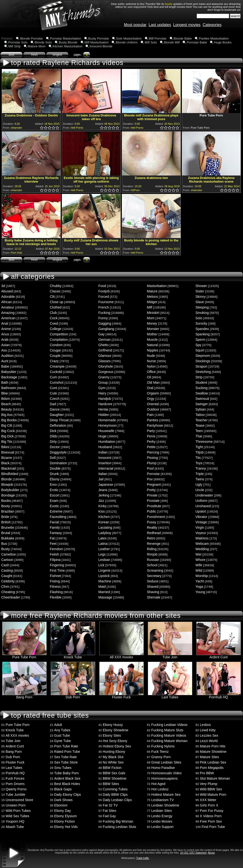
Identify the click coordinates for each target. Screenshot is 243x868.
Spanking (202, 334)
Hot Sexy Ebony (115, 741)
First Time (57, 570)
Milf (150, 307)
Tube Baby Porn (66, 773)
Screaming (155, 570)
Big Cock (8, 431)
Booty (6, 506)
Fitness (55, 587)
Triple (200, 474)
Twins (200, 479)
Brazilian (8, 511)
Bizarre (7, 458)
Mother (152, 334)
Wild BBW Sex (211, 789)
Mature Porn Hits (213, 746)
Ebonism (61, 805)
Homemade (107, 420)
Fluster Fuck (121, 696)
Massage (105, 597)
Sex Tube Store (66, 762)
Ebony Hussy (113, 725)
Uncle (200, 490)
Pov (150, 479)
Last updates (160, 25)
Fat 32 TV (110, 805)
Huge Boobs (223, 42)
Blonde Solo (43, 42)
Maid (102, 587)
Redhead (154, 533)
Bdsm (6, 399)
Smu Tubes (63, 768)
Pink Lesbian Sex (213, 762)
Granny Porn (161, 757)
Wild (199, 570)
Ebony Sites (112, 735)
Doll (53, 458)
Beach (6, 404)
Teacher (202, 420)
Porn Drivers (15, 784)
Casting (7, 570)
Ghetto (103, 345)
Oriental (153, 404)
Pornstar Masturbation (66, 38)
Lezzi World (209, 741)
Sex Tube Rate (66, 757)
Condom (56, 345)
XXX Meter (208, 800)
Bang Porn (24, 696)
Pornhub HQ (219, 696)
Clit (52, 297)
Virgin (200, 527)
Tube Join (170, 656)
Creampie (57, 366)
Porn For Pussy (212, 811)
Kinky (102, 506)
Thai (199, 436)
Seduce (153, 581)
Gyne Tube (63, 741)
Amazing (8, 313)
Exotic (54, 506)
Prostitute (154, 506)
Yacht (200, 581)
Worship (202, 576)
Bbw (5, 393)
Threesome (204, 442)
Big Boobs (9, 420)
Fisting (55, 581)
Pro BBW (207, 773)
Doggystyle (58, 452)
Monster (153, 329)
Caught (7, 576)
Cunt (53, 388)
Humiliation (107, 442)
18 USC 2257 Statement (193, 853)
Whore (200, 560)
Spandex (202, 329)
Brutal (6, 533)
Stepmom (203, 356)
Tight (199, 447)
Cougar (55, 350)
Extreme (56, 511)
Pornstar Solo (18, 42)
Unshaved (203, 506)
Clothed (56, 307)
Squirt (200, 350)
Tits (198, 458)
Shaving (153, 592)
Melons (152, 297)
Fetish (54, 554)
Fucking (104, 313)
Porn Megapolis (212, 768)
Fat (52, 538)
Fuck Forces (15, 778)
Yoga (199, 587)
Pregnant (154, 485)
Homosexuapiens (164, 778)
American (8, 318)
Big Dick (7, 436)
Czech (55, 399)
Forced (104, 297)
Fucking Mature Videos (169, 735)
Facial (54, 522)
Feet (53, 544)
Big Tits (7, 442)
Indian (103, 452)
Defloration (58, 425)
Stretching (203, 372)
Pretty (151, 490)
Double (55, 468)
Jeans (103, 490)
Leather (104, 549)
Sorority (201, 323)
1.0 (42, 128)
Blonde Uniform (127, 42)
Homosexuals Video (166, 773)
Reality (152, 527)
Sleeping (202, 307)
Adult (58, 725)
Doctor (55, 447)
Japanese (106, 485)
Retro (151, 538)
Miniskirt (153, 313)
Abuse (211, 853)
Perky (151, 442)
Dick (53, 431)
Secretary (154, 576)
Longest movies (187, 25)
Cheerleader (11, 597)
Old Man (153, 382)
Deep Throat (59, 420)
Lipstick (104, 576)
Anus (5, 334)
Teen (199, 431)
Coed (54, 323)
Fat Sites (109, 811)
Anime (6, 329)
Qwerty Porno (16, 789)
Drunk (54, 474)
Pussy (152, 522)
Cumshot (57, 382)
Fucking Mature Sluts (167, 730)
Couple (55, 356)
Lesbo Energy (162, 816)
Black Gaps (63, 789)
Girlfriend (105, 350)
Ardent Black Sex (67, 778)
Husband (105, 447)
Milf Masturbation (97, 42)
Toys (199, 463)
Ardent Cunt (219, 656)
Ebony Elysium (66, 816)
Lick (101, 565)
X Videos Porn (211, 816)
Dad (53, 404)
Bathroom (9, 388)
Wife (199, 565)
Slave (200, 302)
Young (200, 592)
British (6, 522)
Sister (200, 291)
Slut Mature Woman (215, 778)
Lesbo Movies (162, 821)
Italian (103, 474)
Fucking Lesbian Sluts (119, 827)
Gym (102, 388)
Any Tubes (62, 730)
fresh (35, 55)
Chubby (56, 286)
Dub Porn (73, 696)
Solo (199, 318)
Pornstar (153, 474)
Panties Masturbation (214, 38)
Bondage (8, 495)
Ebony (55, 479)
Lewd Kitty (208, 730)
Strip (199, 377)
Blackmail (9, 468)
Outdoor (153, 409)
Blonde (7, 479)
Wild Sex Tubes (17, 816)
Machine (105, 581)
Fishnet (55, 576)
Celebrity (8, 581)
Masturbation (157, 286)
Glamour (105, 356)
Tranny (201, 468)
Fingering (57, 565)
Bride (5, 517)
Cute (53, 393)
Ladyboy (105, 533)
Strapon (201, 366)
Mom (151, 318)
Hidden (104, 415)
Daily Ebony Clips (68, 795)
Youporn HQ (15, 821)
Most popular (135, 25)
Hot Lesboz (160, 789)
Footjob (104, 291)
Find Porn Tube (213, 827)
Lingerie (104, 570)
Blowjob (7, 485)
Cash (5, 565)
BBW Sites (111, 784)
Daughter (57, 415)
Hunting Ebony (114, 752)
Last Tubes (170, 696)
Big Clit (7, 425)
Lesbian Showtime (165, 805)
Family (55, 527)
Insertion (105, 463)
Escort (55, 495)
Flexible (56, 597)
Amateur (8, 307)
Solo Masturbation (129, 38)
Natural (152, 345)
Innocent (105, 458)
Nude (151, 356)
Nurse (151, 361)
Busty (5, 549)
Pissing (152, 458)
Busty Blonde (68, 42)
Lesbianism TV (162, 800)
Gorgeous (106, 372)
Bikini (5, 447)
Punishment (156, 517)
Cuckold (56, 372)
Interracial (106, 468)
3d (3, 286)
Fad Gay (109, 816)
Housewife (106, 431)
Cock (54, 318)
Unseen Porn (16, 805)
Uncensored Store (19, 800)
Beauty (7, 409)
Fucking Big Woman (118, 821)
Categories (212, 25)
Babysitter (9, 372)
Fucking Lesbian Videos (169, 725)
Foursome (106, 302)
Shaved (153, 587)
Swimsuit (202, 399)
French (104, 307)
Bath (5, 382)
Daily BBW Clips (115, 795)
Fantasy (56, 533)
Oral (150, 388)
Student (201, 382)
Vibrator (201, 517)
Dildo (54, 436)
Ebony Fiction (65, 821)
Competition (59, 334)
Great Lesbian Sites (166, 762)
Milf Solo (151, 42)
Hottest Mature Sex (166, 795)
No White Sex (113, 762)
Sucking (202, 388)
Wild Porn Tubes (18, 811)
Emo (53, 485)
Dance (55, 409)
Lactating (105, 527)
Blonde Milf (172, 42)
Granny (104, 377)
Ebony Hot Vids (66, 827)
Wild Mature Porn (213, 795)
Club (53, 313)
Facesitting (58, 517)
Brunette (8, 527)
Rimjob (152, 554)
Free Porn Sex (211, 821)
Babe (5, 366)
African (7, 302)
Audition (7, 356)
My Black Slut (113, 757)
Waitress (202, 538)
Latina (103, 544)
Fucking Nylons (163, 746)
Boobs (6, 501)
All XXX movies (121, 656)
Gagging (105, 323)
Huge (102, 436)
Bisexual (8, 452)
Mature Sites (209, 757)
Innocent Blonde (101, 46)
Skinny (201, 297)
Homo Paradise (163, 768)
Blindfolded (10, 474)
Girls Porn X (209, 805)
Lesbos (205, 725)
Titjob (200, 452)
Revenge (154, 544)
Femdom (56, 549)
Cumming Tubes (115, 789)
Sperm (200, 340)
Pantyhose (155, 425)
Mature (152, 291)
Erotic (54, 490)
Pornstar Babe (197, 42)
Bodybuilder (10, 490)
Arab (5, 340)
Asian (5, 345)
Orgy (151, 399)
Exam (54, 501)
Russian (153, 560)
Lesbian (104, 560)
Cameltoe (9, 554)
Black (5, 463)
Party (151, 431)
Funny (103, 318)
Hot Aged (158, 784)
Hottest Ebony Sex (117, 746)
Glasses (105, 361)
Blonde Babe (183, 38)
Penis (151, 436)
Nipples (153, 350)
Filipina (55, 560)
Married (104, 592)
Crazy (54, 361)
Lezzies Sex (209, 735)
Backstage (9, 377)
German (105, 340)
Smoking (202, 313)
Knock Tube (73, 656)
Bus (4, 544)
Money (152, 323)
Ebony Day (62, 811)
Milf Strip (15, 46)
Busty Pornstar (99, 38)
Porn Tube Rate (66, 746)
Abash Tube (15, 827)
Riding (152, 549)
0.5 (41, 128)
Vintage (201, 522)
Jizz (101, 501)
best (12, 55)
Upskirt (201, 511)
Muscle (152, 340)
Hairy (102, 393)
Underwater (204, 495)
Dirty (53, 442)
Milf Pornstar (158, 38)
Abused (7, 291)
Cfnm (5, 587)
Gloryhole (106, 366)
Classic (55, 291)
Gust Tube (62, 735)
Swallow (202, 393)
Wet (198, 554)
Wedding (202, 549)
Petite (151, 447)
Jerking (104, 495)
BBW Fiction (112, 768)
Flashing (56, 592)
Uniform (201, 501)
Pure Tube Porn (24, 656)
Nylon (151, 366)
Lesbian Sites (162, 811)
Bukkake (8, 538)
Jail (101, 479)
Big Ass (7, 415)
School (152, 565)
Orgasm (153, 393)
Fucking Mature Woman (169, 741)
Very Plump (209, 784)
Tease (200, 425)
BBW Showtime (115, 778)
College (56, 329)
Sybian (201, 409)
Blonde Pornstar (31, 38)
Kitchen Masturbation (68, 46)
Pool (150, 468)
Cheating (8, 592)
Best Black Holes (67, 784)
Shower (201, 286)
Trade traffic (143, 858)
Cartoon (7, 560)
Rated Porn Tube (67, 752)
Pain (150, 415)
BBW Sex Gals (114, 773)
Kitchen (104, 517)
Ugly (199, 485)
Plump (152, 463)
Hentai (103, 409)
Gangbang (106, 329)
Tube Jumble (15, 795)
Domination (58, 463)
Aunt (5, 361)
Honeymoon (108, 425)
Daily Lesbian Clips (117, 800)
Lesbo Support (162, 827)
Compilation (59, 340)
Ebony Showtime (116, 730)
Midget (152, 302)
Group (103, 382)
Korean (104, 522)
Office (151, 372)
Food (102, 286)
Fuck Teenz (160, 752)
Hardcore (105, 404)
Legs (102, 554)
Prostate (153, 501)
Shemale (154, 597)
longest (57, 55)
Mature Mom (37, 46)
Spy (198, 345)
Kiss (101, 511)
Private (152, 495)
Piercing (153, 452)
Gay (101, 334)
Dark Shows (63, 800)
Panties (153, 420)
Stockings (203, 361)
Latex (102, 538)
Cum (53, 377)
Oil (149, 377)
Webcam (202, 544)
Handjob (105, 399)
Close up (56, 302)
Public (152, 511)
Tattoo (200, 415)
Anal (5, 323)
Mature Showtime (213, 752)
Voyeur (201, 533)
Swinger (202, 404)
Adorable (8, 297)
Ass (4, 350)
